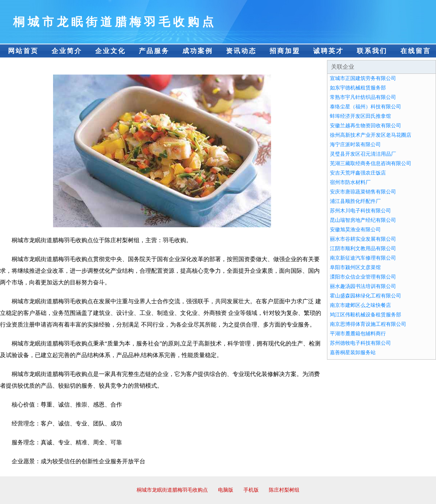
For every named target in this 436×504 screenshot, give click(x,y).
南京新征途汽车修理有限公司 (363, 258)
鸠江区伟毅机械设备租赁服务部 (366, 315)
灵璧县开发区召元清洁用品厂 (363, 154)
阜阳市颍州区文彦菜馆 (355, 267)
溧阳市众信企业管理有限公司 (363, 277)
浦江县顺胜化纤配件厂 (355, 201)
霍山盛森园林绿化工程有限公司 (366, 296)
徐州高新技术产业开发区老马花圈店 (371, 135)
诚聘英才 (328, 51)
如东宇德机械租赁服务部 (358, 88)
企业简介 (67, 51)
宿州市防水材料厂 (350, 182)
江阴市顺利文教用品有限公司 (363, 249)
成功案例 (198, 51)
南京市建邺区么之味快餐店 (360, 305)
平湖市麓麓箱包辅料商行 (358, 334)
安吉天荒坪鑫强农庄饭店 (358, 173)
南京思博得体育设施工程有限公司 (368, 324)
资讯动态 (241, 51)
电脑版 (226, 490)
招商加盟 (285, 51)
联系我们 (372, 51)
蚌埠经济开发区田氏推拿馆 (360, 116)
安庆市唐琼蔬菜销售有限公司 (363, 192)
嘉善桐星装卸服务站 (353, 353)
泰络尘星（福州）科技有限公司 (366, 107)
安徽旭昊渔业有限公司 (355, 230)
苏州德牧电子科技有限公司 (360, 343)
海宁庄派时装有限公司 (355, 145)
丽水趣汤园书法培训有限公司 (363, 286)
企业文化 (110, 51)
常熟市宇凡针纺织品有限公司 (363, 97)
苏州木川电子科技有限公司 (360, 211)
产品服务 (154, 51)
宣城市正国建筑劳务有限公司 (363, 78)
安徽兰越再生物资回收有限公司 (366, 126)
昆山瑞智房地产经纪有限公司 (363, 220)
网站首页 (23, 51)
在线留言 (416, 51)
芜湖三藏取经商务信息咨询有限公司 (371, 163)
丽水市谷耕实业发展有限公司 (363, 239)
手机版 (251, 490)
